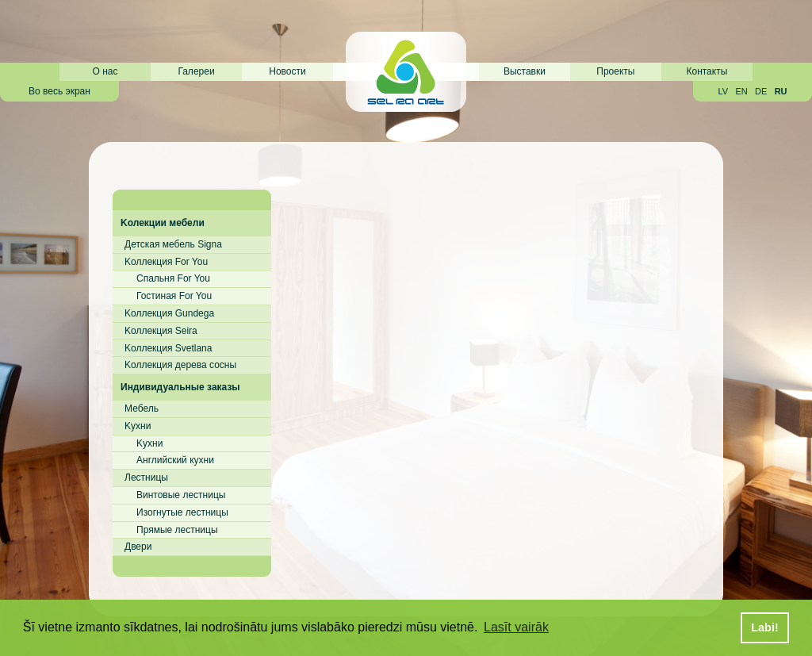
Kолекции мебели (163, 223)
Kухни (138, 426)
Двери (138, 547)
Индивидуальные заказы (180, 387)
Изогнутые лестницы (182, 512)
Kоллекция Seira (161, 331)
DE (761, 91)
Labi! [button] (764, 627)
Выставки (525, 71)
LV (723, 91)
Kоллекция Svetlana (168, 348)
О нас (105, 71)
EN (741, 91)
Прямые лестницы (177, 530)
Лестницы (146, 478)
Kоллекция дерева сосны (180, 365)
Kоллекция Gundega (169, 313)
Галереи (196, 71)
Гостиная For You (174, 296)
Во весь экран (59, 91)
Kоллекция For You (166, 262)
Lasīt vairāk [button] (516, 627)
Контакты (707, 71)
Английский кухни (175, 460)
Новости (287, 71)
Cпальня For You (173, 278)
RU (781, 91)
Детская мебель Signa (173, 244)
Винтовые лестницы (181, 495)
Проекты (615, 71)
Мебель (142, 409)
